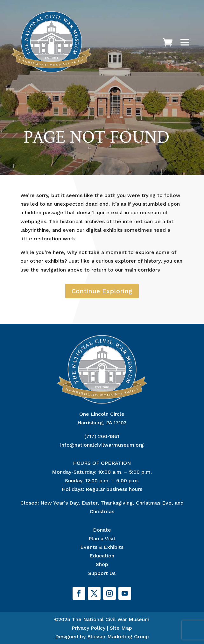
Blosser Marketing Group (118, 637)
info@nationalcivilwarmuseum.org (102, 445)
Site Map (121, 628)
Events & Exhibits (102, 547)
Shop (102, 564)
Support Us (102, 573)
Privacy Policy (88, 628)
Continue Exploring (102, 291)
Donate (102, 530)
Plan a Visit (102, 538)
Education (102, 556)
